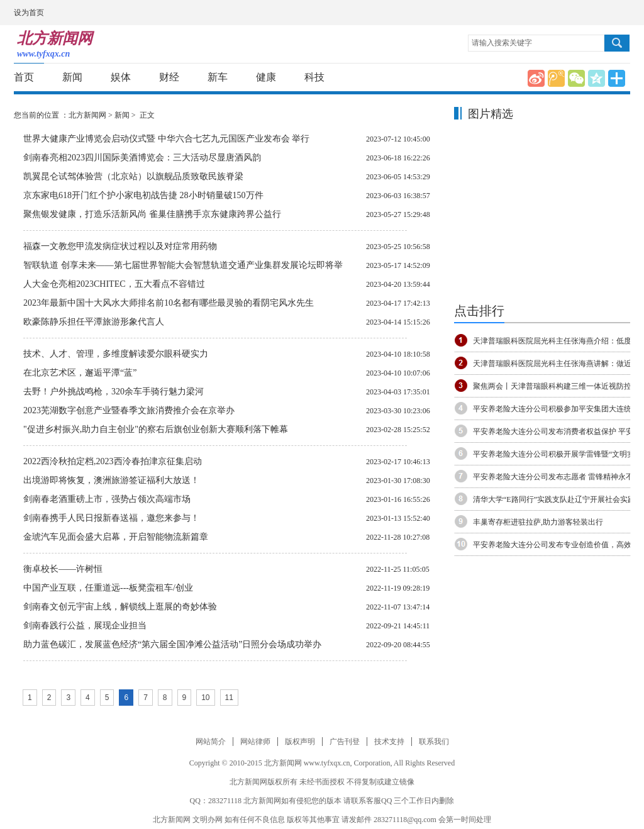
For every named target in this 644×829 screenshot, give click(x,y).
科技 (314, 77)
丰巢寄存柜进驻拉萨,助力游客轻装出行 (538, 522)
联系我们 (434, 742)
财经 (169, 77)
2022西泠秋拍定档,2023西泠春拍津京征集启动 (113, 461)
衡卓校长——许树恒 (63, 569)
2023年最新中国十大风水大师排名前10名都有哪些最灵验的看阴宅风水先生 (169, 303)
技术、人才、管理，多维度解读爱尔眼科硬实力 (116, 354)
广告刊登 (345, 742)
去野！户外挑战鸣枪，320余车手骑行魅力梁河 (114, 392)
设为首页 (29, 13)
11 (229, 698)
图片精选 (491, 114)
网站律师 (255, 742)
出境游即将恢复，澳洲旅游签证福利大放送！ (111, 480)
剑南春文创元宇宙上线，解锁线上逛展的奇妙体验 (120, 607)
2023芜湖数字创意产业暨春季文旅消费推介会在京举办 (129, 410)
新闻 (72, 77)
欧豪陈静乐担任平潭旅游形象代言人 (94, 322)
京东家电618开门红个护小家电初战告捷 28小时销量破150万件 (143, 195)
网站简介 (211, 742)
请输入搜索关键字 (502, 43)
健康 (266, 77)
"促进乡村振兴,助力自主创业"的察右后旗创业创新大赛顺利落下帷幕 (156, 429)
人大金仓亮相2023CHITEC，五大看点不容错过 (114, 284)
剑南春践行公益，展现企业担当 (85, 626)
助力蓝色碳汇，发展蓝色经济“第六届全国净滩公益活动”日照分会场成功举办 (172, 644)
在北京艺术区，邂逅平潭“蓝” (80, 373)
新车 (218, 77)
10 (205, 698)
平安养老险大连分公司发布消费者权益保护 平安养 (557, 431)
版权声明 (300, 742)
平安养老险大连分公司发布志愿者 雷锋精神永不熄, (558, 477)
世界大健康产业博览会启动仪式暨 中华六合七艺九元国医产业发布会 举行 (166, 139)
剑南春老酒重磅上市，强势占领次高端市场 (107, 499)
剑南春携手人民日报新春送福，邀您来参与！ (111, 518)
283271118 (225, 801)
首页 (24, 77)
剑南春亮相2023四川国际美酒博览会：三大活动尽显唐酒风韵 (142, 158)
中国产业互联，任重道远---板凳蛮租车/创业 (108, 588)
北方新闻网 (87, 115)
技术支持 (389, 742)
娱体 (121, 77)
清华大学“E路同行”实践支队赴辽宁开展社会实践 (554, 499)
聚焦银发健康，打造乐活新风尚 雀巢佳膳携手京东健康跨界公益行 (152, 214)
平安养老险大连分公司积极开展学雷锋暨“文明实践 (558, 454)
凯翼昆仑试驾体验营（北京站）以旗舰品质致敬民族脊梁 (133, 176)
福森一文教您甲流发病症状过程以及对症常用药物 (120, 246)
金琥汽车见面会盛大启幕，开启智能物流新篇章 (116, 537)
